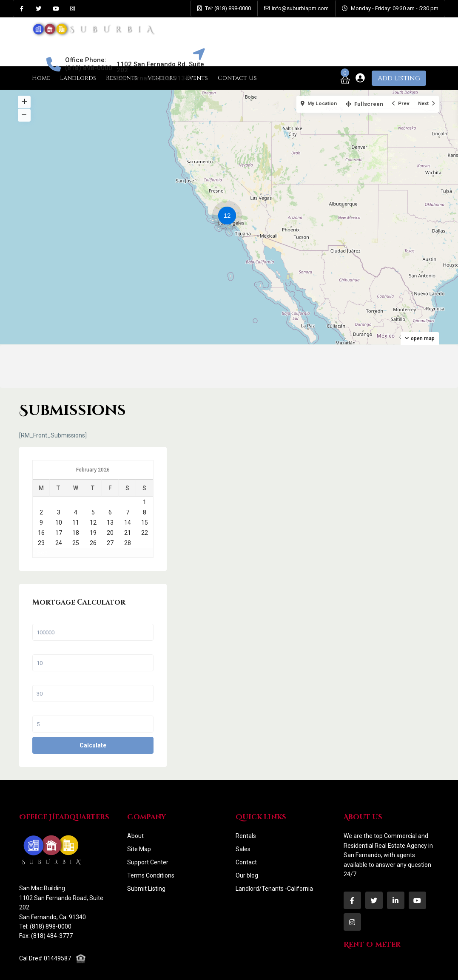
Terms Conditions (151, 841)
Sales (243, 815)
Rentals (246, 801)
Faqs (271, 967)
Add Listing (399, 78)
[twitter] (39, 9)
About (135, 801)
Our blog (247, 841)
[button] (229, 217)
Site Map (139, 815)
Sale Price (371, 583)
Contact (246, 828)
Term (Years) (374, 645)
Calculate (391, 711)
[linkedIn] (396, 866)
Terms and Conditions (361, 967)
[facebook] (22, 9)
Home (41, 78)
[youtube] (56, 9)
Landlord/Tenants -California (274, 854)
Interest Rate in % (380, 675)
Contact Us (304, 967)
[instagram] (73, 9)
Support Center (148, 828)
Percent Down (376, 614)
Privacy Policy (421, 967)
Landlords (78, 78)
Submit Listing (146, 854)
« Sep (365, 507)
